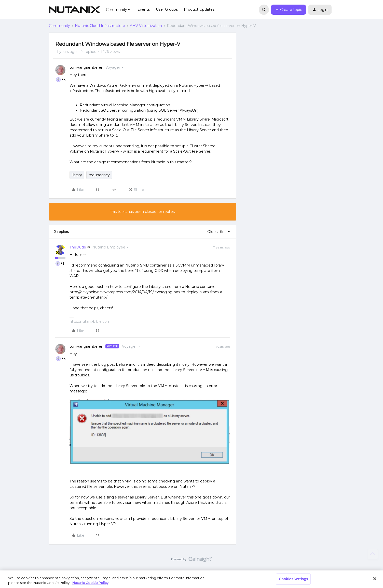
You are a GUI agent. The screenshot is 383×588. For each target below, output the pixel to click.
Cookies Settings (293, 579)
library (77, 175)
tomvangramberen (86, 67)
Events (143, 9)
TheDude (78, 247)
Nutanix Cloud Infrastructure (100, 26)
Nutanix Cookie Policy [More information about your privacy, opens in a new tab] (90, 583)
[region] (191, 579)
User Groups (167, 9)
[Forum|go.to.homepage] (74, 10)
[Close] (375, 579)
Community (59, 26)
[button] (289, 10)
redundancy (99, 175)
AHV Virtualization (146, 26)
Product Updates (199, 9)
